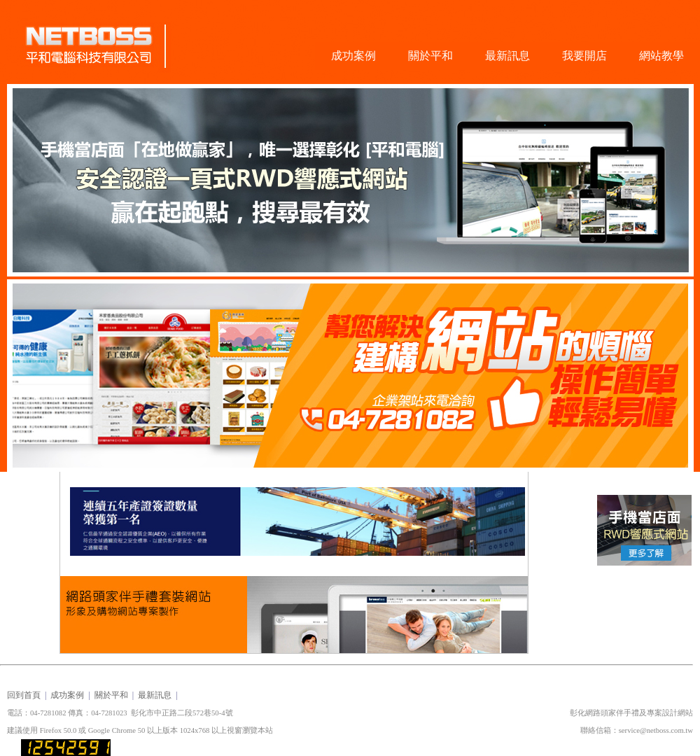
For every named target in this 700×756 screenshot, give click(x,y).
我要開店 (584, 56)
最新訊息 (507, 56)
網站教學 (661, 56)
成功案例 (353, 56)
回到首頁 (24, 695)
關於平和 (430, 56)
